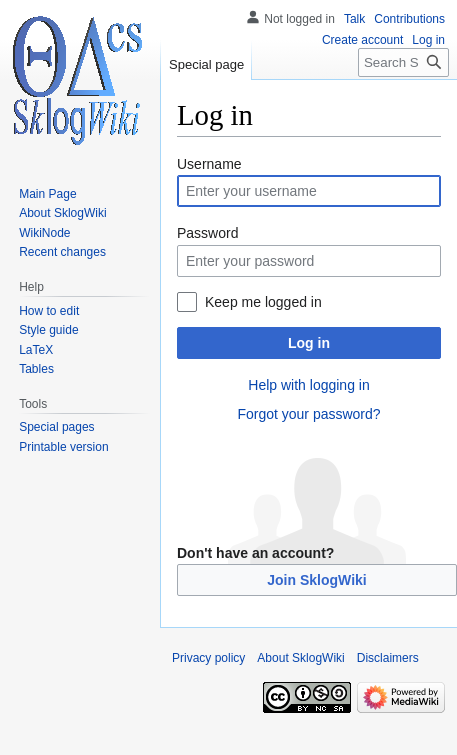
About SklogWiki (300, 658)
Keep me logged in (263, 302)
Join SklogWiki (316, 580)
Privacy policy (208, 658)
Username (209, 164)
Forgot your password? (308, 414)
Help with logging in (308, 385)
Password (207, 233)
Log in (309, 343)
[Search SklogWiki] (403, 62)
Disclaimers (388, 658)
